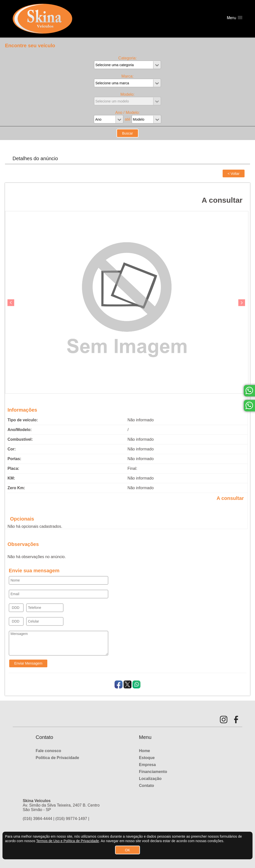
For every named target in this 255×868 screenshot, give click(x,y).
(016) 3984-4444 (37, 819)
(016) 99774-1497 (71, 819)
